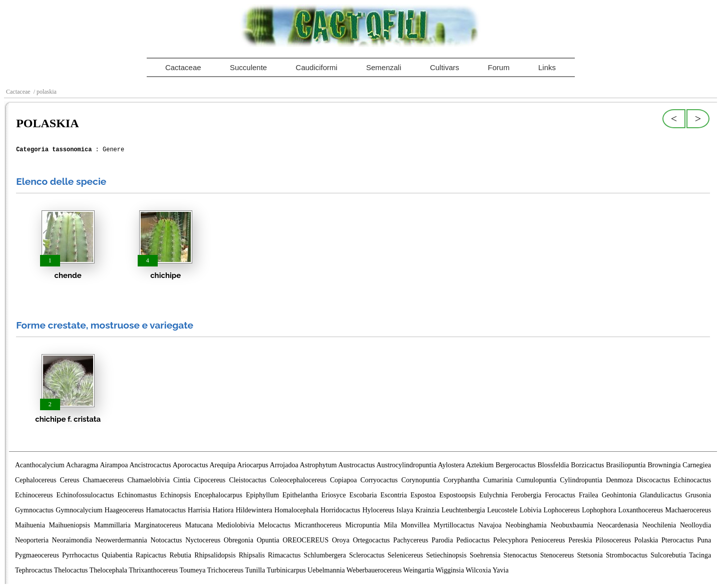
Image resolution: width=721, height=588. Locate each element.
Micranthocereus (318, 525)
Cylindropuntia (581, 480)
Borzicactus (587, 465)
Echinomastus (137, 495)
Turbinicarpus (286, 570)
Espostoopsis (457, 495)
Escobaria (363, 495)
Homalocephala (296, 510)
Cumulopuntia (536, 480)
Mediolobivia (236, 525)
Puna (704, 540)
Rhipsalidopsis (215, 555)
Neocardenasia (618, 525)
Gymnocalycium (79, 510)
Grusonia (698, 495)
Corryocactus (379, 480)
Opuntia (268, 540)
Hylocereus (379, 510)
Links (547, 67)
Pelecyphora (510, 540)
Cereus (70, 480)
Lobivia (531, 510)
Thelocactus (71, 570)
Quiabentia (117, 555)
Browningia (664, 465)
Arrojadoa (284, 465)
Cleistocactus (248, 480)
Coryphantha (461, 480)
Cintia (182, 480)
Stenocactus (520, 555)
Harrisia (199, 510)
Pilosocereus (613, 540)
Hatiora (223, 510)
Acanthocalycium (40, 465)
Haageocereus (124, 510)
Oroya (341, 540)
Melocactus (275, 525)
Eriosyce (334, 495)
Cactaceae (183, 67)
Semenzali (384, 67)
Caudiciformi (317, 67)
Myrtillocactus (454, 525)
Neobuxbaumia (572, 525)
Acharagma (82, 465)
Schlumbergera (325, 555)
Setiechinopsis (446, 555)
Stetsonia (590, 555)
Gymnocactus (34, 510)
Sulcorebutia (668, 555)
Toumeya (192, 570)
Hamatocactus (166, 510)
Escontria (394, 495)
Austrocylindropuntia (407, 465)
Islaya (405, 510)
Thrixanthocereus (153, 570)
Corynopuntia (420, 480)
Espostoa (423, 495)
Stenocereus (557, 555)
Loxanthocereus (641, 510)
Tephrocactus (34, 570)
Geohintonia (619, 495)
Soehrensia (485, 555)
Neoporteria (32, 540)
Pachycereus (411, 540)
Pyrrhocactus (80, 555)
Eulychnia (493, 495)
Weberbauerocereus (374, 570)
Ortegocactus (372, 540)
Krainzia (427, 510)
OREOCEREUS (305, 540)
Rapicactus (151, 555)
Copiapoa (343, 480)
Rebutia (180, 555)
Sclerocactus (367, 555)
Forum (498, 67)
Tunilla (255, 570)
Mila (390, 525)
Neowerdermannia (121, 540)
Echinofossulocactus (85, 495)
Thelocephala (108, 570)
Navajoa (490, 525)
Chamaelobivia (148, 480)
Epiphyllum (262, 495)
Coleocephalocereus (298, 480)
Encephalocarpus (218, 495)
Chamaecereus (103, 480)
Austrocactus (357, 465)
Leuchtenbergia (463, 510)
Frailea (589, 495)
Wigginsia (450, 570)
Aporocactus (191, 465)
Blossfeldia (553, 465)
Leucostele (502, 510)
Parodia (442, 540)
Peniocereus (548, 540)
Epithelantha (300, 495)
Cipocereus (210, 480)
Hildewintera (254, 510)
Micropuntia (363, 525)
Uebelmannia (326, 570)
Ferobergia (526, 495)
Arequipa (222, 465)
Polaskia (646, 540)
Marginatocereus (158, 525)
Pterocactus (678, 540)
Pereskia (580, 540)
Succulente (248, 67)
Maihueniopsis (70, 525)
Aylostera (451, 465)
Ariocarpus (253, 465)
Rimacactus (284, 555)
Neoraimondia (72, 540)
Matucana (199, 525)
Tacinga (700, 555)
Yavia (501, 570)
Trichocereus (226, 570)
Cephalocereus (36, 480)
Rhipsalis (252, 555)
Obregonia (239, 540)
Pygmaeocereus (37, 555)
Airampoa (114, 465)
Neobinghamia (526, 525)
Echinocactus (693, 480)
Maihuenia (30, 525)
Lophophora (599, 510)
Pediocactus (473, 540)
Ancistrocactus (150, 465)
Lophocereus (562, 510)
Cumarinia (498, 480)
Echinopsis (175, 495)
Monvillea (416, 525)
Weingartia (418, 570)
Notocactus (166, 540)
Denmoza (619, 480)
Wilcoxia (478, 570)
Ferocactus (560, 495)
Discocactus (653, 480)
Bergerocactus (516, 465)
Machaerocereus (688, 510)
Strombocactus (627, 555)
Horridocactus (340, 510)
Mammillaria (112, 525)
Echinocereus (34, 495)
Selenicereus (405, 555)
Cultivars (445, 67)
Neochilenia (659, 525)
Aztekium (480, 465)
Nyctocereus (203, 540)
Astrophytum (318, 465)
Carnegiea (697, 465)
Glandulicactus (661, 495)
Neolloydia (695, 525)
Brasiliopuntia (626, 465)
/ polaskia (44, 92)
